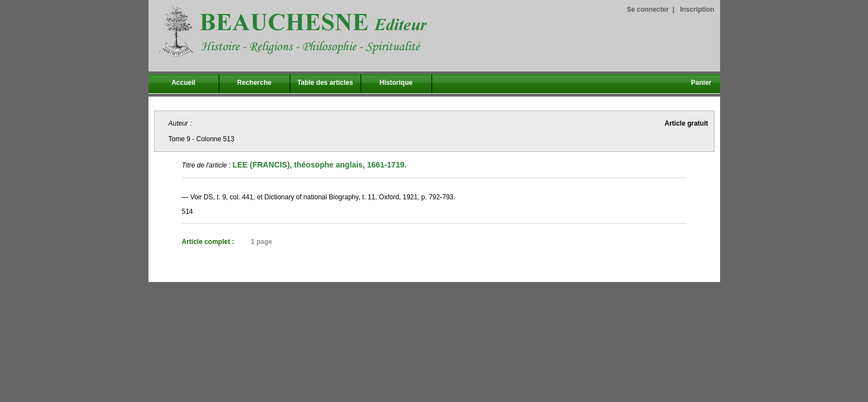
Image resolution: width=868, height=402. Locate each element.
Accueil (183, 83)
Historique (396, 83)
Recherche (254, 83)
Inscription (697, 9)
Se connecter (648, 9)
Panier (701, 83)
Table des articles (325, 83)
